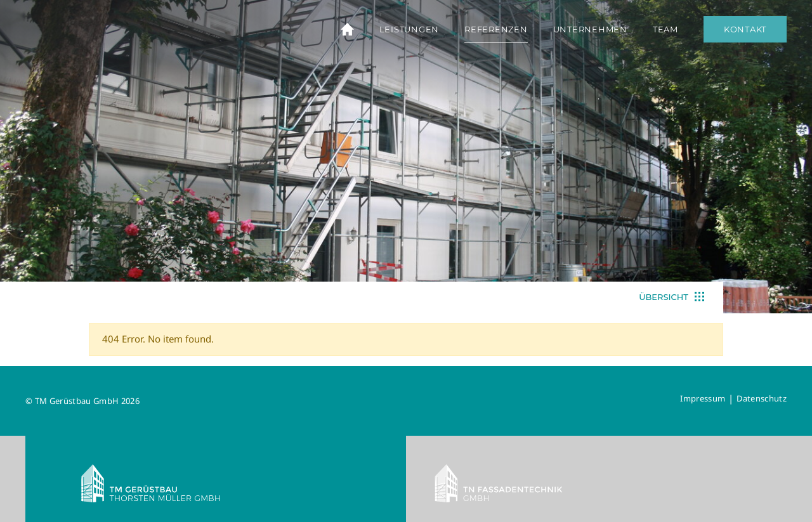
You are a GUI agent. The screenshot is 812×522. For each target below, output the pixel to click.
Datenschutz (762, 398)
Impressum (703, 398)
